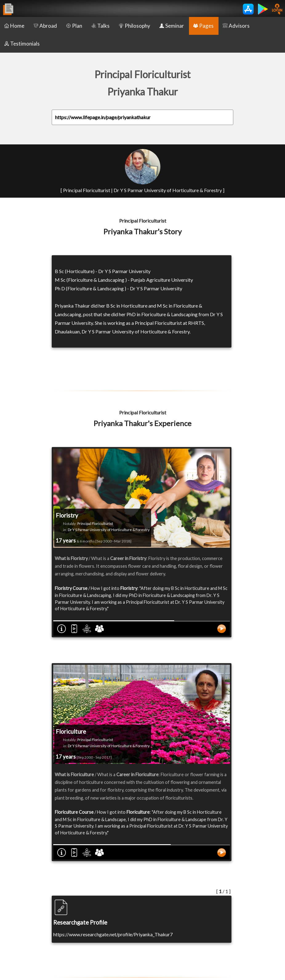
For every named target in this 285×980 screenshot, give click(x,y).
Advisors (236, 26)
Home (14, 26)
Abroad (45, 26)
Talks (100, 26)
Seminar (172, 26)
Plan (74, 26)
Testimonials (22, 44)
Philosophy (134, 26)
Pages (203, 26)
